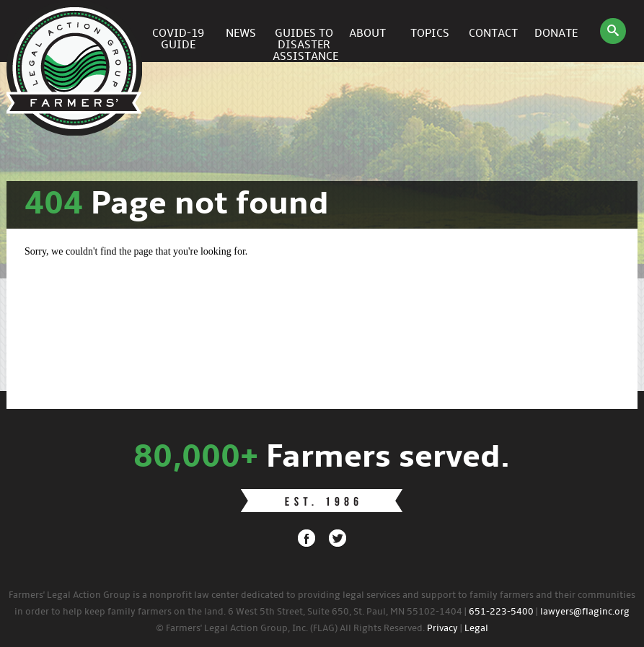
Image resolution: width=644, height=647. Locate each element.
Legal (476, 629)
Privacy (442, 629)
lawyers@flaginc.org (585, 612)
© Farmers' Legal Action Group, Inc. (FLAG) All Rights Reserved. (290, 629)
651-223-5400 (501, 612)
